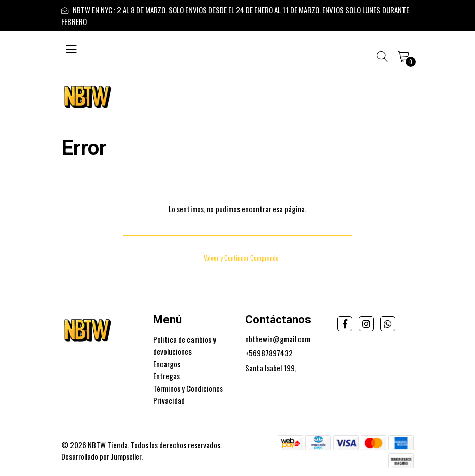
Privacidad (169, 400)
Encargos (167, 364)
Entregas (167, 376)
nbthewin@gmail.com (278, 339)
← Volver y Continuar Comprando (238, 258)
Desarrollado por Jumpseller (101, 456)
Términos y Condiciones (188, 388)
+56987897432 (269, 353)
